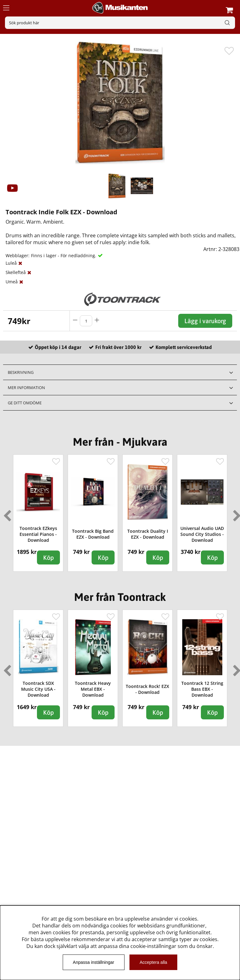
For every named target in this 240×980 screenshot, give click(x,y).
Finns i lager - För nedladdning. (64, 255)
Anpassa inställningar (94, 962)
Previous (6, 513)
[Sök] (120, 23)
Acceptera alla (154, 962)
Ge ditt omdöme (25, 403)
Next (236, 513)
